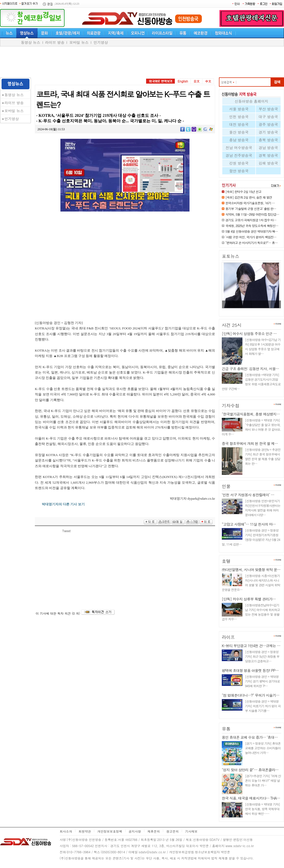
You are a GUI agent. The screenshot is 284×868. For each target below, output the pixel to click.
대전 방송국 (239, 124)
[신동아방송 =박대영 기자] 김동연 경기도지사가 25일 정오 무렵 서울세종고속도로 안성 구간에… (251, 382)
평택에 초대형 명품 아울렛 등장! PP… (250, 670)
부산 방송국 (268, 109)
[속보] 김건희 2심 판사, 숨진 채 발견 (249, 197)
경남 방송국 (268, 148)
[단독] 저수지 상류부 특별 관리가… (249, 599)
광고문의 (172, 831)
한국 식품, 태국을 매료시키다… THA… (251, 798)
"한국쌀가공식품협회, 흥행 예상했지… (251, 414)
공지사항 (135, 831)
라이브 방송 (55, 42)
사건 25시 (232, 325)
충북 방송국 (268, 140)
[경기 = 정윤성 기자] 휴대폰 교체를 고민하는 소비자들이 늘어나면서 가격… (263, 748)
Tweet (66, 531)
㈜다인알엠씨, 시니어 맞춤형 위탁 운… (251, 570)
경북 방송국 (268, 155)
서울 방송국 (239, 109)
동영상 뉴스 (31, 42)
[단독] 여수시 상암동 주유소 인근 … (249, 334)
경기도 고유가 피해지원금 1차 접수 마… (251, 220)
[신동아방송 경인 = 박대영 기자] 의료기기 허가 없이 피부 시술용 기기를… (263, 706)
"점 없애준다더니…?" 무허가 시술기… (251, 695)
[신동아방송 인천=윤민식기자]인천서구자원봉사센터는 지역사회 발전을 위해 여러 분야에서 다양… (263, 508)
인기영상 (101, 42)
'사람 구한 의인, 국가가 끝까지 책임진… (251, 237)
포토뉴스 (231, 256)
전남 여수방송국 (239, 148)
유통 (226, 729)
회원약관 (85, 831)
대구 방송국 (268, 117)
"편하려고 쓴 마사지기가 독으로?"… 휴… (251, 243)
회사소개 (66, 831)
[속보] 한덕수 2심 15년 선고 (243, 192)
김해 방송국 (268, 163)
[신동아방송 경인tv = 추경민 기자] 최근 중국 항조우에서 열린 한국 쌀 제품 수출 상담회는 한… (263, 456)
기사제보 (191, 831)
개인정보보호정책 (110, 831)
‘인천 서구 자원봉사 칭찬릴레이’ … (248, 495)
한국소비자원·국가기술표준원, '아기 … (250, 203)
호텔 (226, 561)
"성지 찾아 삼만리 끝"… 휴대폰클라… (250, 770)
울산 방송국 (239, 132)
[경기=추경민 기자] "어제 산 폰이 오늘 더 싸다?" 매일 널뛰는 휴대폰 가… (263, 780)
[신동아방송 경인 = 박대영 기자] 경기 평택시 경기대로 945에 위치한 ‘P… (262, 681)
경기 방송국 (268, 132)
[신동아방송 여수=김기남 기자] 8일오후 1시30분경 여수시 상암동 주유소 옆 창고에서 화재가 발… (263, 347)
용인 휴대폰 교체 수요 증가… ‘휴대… (250, 737)
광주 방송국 (268, 124)
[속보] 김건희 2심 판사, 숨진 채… (248, 310)
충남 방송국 (239, 140)
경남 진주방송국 (239, 155)
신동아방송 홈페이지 (252, 101)
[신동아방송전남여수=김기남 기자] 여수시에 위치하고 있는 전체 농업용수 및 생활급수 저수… (251, 612)
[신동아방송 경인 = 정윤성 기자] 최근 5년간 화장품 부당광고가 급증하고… (262, 656)
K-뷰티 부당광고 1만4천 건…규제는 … (251, 646)
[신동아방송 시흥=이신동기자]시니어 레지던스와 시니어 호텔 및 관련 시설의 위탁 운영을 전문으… (251, 583)
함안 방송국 (239, 171)
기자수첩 (231, 405)
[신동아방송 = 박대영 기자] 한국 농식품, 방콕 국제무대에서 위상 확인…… (262, 809)
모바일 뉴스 (79, 42)
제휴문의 (154, 831)
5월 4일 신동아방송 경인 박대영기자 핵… (252, 231)
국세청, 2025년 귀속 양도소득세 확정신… (252, 226)
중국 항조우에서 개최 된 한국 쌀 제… (250, 443)
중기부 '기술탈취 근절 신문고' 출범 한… (251, 209)
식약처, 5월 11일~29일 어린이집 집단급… (252, 214)
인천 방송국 (239, 117)
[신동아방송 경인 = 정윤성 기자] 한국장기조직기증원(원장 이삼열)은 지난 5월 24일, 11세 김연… (251, 537)
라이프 (228, 637)
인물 (226, 486)
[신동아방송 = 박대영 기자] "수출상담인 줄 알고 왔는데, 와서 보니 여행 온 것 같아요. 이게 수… (251, 427)
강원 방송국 (239, 163)
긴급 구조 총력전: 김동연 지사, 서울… (250, 369)
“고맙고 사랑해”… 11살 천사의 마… (249, 524)
